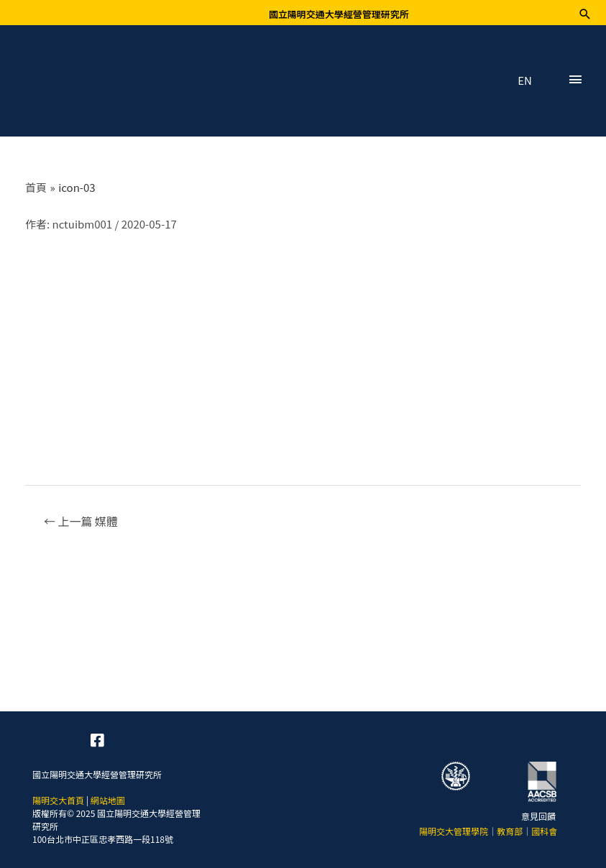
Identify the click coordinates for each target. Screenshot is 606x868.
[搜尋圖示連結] (584, 14)
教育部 (510, 831)
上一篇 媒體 (81, 521)
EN (525, 81)
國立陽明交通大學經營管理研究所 (339, 14)
